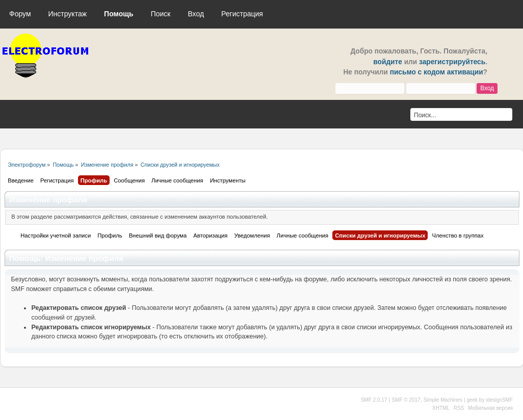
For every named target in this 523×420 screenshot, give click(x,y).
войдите (388, 62)
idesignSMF (499, 400)
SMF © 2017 (406, 400)
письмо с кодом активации (437, 72)
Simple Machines (443, 400)
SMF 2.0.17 (374, 400)
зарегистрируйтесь (452, 62)
